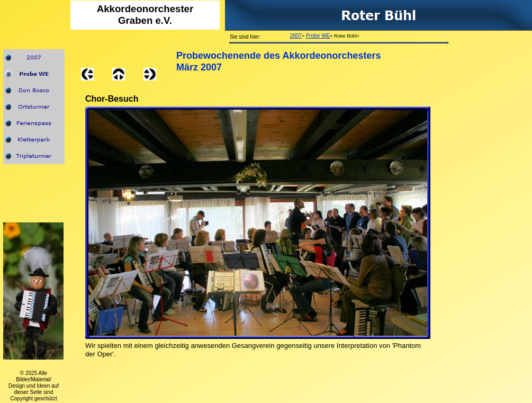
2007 (296, 36)
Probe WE (318, 36)
